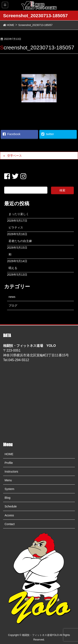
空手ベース (15, 156)
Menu (8, 480)
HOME (9, 454)
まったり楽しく (19, 214)
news (12, 297)
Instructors (11, 472)
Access (9, 515)
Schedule (11, 506)
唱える (13, 268)
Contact (10, 524)
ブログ (13, 306)
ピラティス (16, 227)
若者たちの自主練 (20, 241)
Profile (9, 463)
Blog (7, 498)
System (9, 489)
